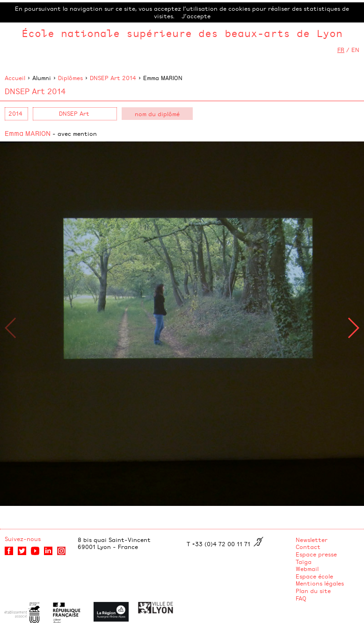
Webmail (307, 569)
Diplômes (70, 78)
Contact (308, 547)
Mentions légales (320, 583)
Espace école (314, 576)
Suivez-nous (23, 539)
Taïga (304, 562)
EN (355, 50)
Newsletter (312, 540)
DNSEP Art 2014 (113, 78)
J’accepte (196, 16)
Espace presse (316, 554)
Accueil (15, 78)
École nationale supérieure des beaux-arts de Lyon (182, 33)
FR (341, 50)
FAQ (301, 598)
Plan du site (313, 591)
